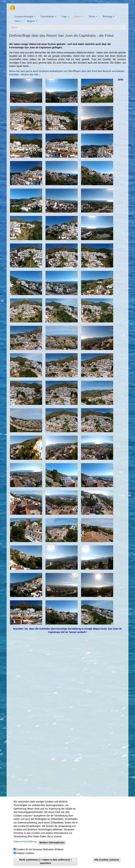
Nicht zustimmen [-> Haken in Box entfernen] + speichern (46, 861)
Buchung (108, 16)
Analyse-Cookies (25, 853)
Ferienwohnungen (25, 16)
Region (32, 21)
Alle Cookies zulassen (107, 860)
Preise (93, 16)
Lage (65, 16)
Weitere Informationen (52, 842)
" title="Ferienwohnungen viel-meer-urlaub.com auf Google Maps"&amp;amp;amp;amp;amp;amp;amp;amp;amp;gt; (67, 725)
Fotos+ (79, 16)
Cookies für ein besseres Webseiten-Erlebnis (40, 849)
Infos (18, 21)
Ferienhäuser (48, 16)
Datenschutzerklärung (25, 841)
